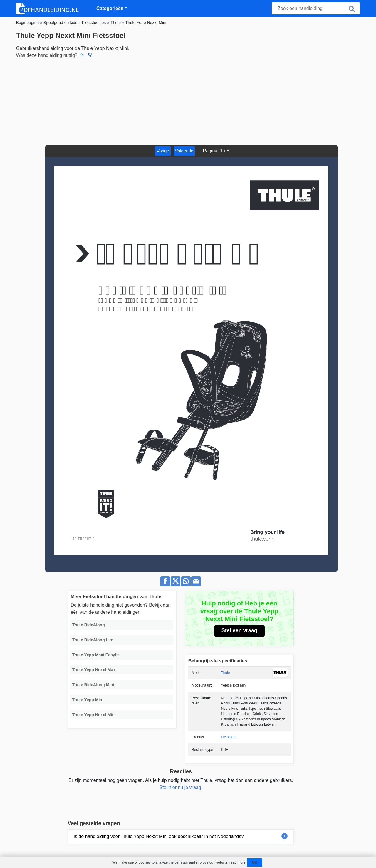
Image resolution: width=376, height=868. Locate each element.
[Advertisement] (188, 101)
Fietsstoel (228, 737)
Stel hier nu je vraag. (181, 787)
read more (237, 862)
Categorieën (110, 8)
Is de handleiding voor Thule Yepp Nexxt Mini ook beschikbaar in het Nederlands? (159, 836)
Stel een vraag (239, 630)
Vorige (163, 151)
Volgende (184, 151)
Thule (225, 673)
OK (255, 862)
